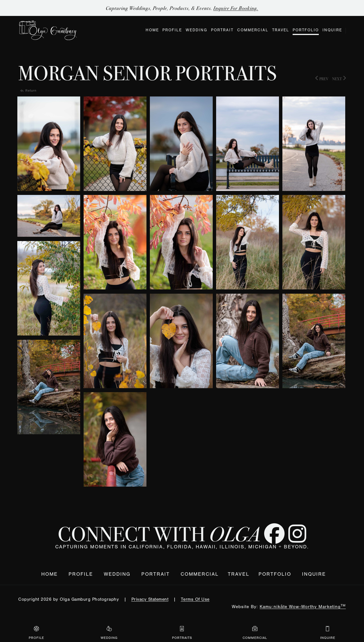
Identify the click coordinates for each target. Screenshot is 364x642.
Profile (81, 574)
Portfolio (275, 574)
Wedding (117, 574)
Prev (322, 79)
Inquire (314, 574)
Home (49, 574)
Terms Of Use (195, 599)
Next (339, 79)
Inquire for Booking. (236, 8)
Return (31, 90)
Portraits (182, 632)
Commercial (200, 574)
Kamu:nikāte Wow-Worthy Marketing (303, 607)
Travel (239, 574)
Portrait (156, 574)
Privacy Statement (150, 599)
